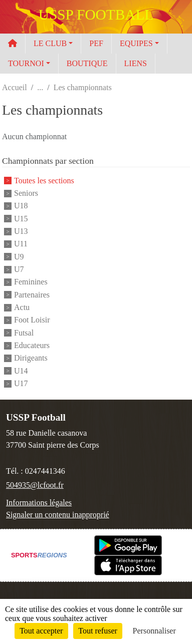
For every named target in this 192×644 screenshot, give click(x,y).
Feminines (31, 282)
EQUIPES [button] (136, 43)
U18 (21, 206)
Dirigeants (31, 358)
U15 (21, 219)
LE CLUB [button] (50, 43)
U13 (21, 231)
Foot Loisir (32, 320)
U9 (19, 257)
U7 (19, 269)
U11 (21, 244)
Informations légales (39, 503)
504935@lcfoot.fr (35, 485)
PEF (96, 43)
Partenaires (32, 295)
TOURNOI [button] (26, 63)
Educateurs (32, 345)
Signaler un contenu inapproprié (58, 515)
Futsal (24, 333)
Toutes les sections (44, 181)
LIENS (136, 63)
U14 (21, 371)
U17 (21, 383)
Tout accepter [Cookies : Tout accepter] (41, 631)
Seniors (26, 193)
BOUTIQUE (87, 63)
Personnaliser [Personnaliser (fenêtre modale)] (154, 631)
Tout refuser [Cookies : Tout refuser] (98, 631)
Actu (22, 307)
